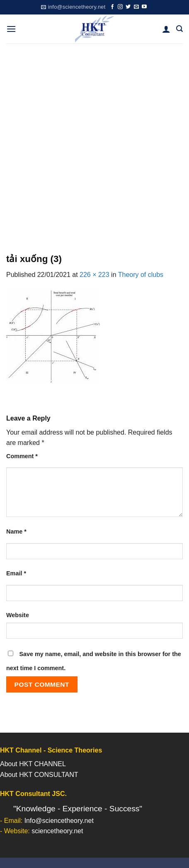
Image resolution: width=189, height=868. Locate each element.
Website (18, 615)
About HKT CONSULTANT (39, 775)
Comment (22, 456)
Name (16, 531)
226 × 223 (94, 275)
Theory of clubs (141, 275)
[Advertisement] (94, 142)
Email (16, 573)
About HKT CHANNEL (33, 764)
